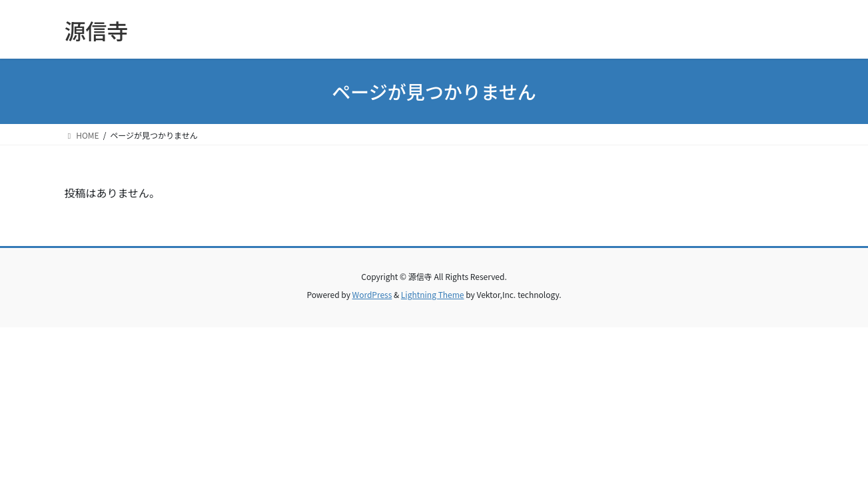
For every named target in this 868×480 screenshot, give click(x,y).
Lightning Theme (433, 294)
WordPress (372, 294)
